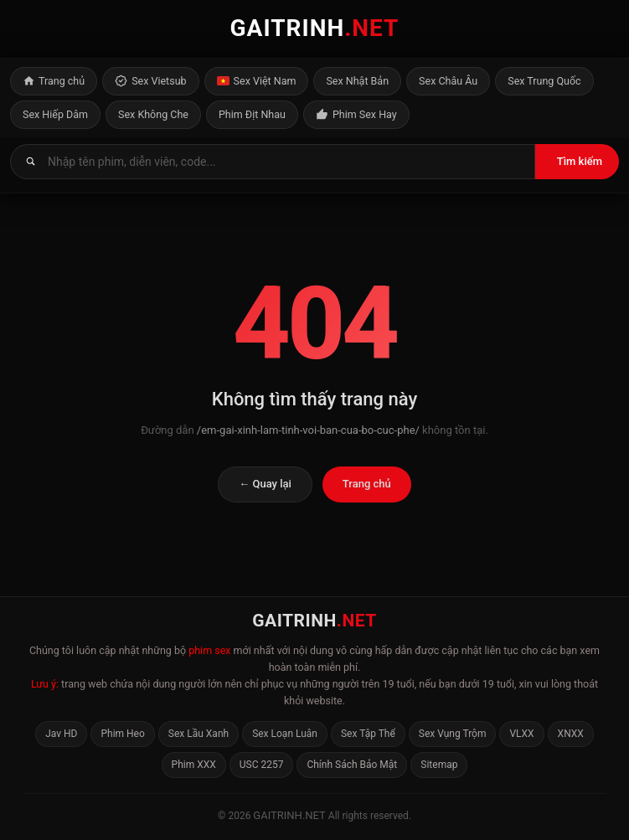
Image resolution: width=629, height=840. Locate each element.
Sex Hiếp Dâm (55, 114)
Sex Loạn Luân (285, 734)
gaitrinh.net (289, 815)
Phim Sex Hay (356, 115)
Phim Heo (122, 734)
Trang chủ (54, 81)
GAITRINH (315, 28)
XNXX (571, 734)
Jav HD (61, 734)
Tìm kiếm (580, 161)
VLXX (521, 734)
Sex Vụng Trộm (453, 734)
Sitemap (439, 765)
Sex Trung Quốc (544, 81)
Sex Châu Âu (448, 81)
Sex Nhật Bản (357, 81)
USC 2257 (262, 765)
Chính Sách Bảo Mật (352, 765)
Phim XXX (194, 765)
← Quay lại (265, 484)
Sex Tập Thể (368, 734)
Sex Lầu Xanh (198, 734)
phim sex (209, 650)
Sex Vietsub (150, 81)
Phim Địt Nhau (252, 114)
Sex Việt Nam (257, 81)
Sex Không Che (153, 114)
